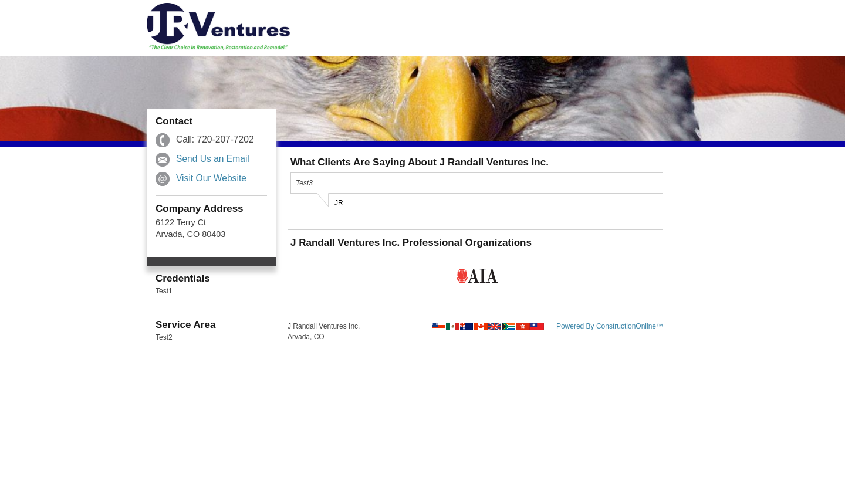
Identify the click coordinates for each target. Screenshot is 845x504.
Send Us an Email (213, 159)
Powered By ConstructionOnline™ (610, 326)
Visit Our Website (211, 178)
